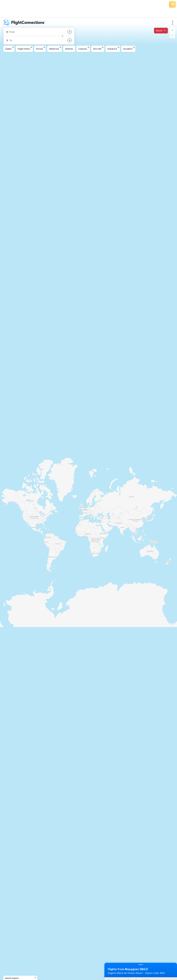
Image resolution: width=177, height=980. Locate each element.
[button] (172, 30)
